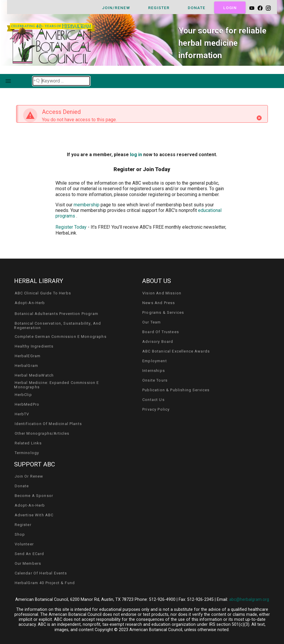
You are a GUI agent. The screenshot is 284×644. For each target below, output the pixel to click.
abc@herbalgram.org (249, 600)
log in (136, 155)
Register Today (71, 227)
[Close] (259, 118)
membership (87, 205)
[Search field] (61, 81)
